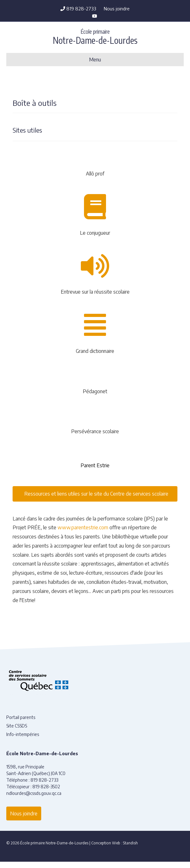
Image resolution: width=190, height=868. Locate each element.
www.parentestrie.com (83, 527)
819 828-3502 (46, 787)
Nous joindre (117, 9)
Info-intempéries (23, 734)
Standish (130, 843)
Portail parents (21, 717)
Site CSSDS (17, 726)
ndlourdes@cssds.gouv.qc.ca (34, 793)
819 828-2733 (78, 9)
